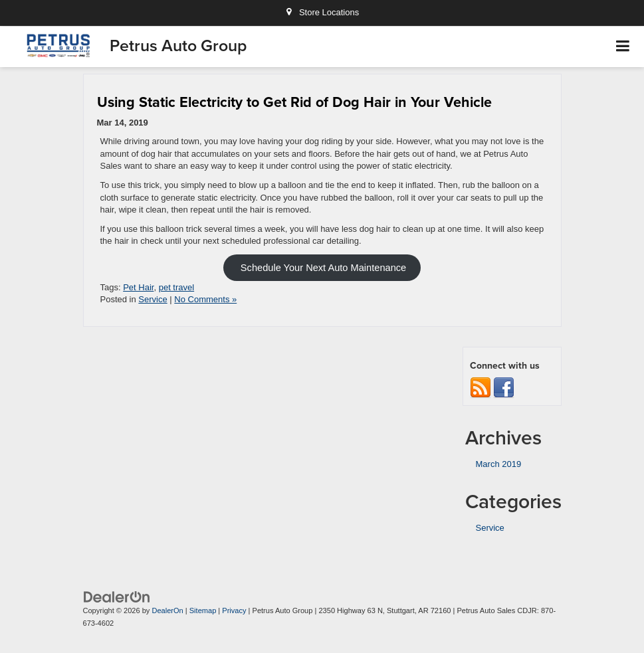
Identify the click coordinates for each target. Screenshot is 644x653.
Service (153, 299)
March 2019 (499, 464)
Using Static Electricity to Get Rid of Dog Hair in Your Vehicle (294, 102)
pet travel (176, 287)
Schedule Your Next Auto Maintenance (322, 268)
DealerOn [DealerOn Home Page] (167, 610)
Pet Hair (138, 287)
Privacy (234, 610)
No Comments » (205, 299)
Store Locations (322, 12)
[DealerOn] (117, 597)
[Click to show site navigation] (623, 47)
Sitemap (203, 610)
